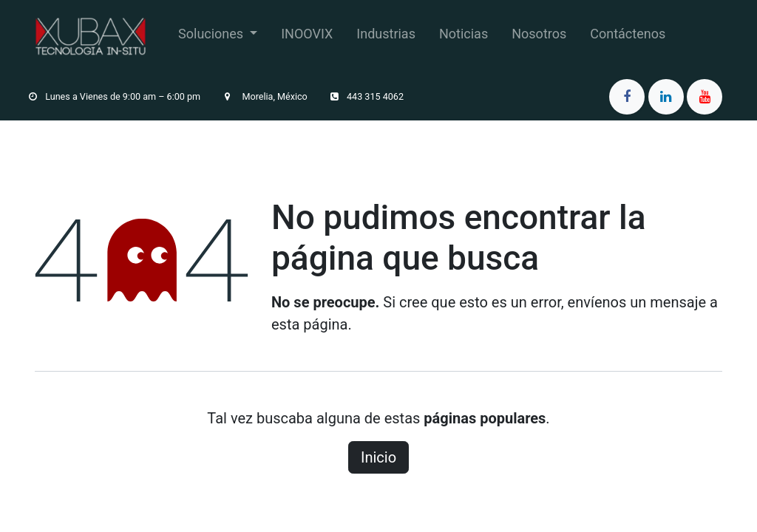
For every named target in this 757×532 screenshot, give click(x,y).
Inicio (378, 457)
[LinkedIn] (666, 97)
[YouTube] (705, 97)
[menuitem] (218, 37)
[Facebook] (627, 97)
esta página (309, 324)
